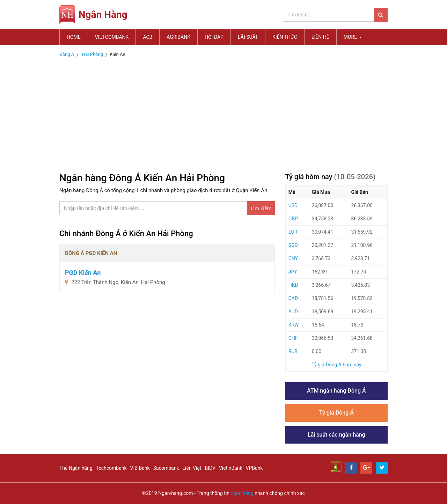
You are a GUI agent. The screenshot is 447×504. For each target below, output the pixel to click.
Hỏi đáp (214, 37)
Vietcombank (112, 37)
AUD (293, 312)
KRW (294, 325)
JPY (293, 272)
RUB (293, 351)
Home (74, 37)
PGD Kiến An (83, 273)
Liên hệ (320, 37)
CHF (293, 338)
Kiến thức (285, 37)
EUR (293, 232)
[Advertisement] (223, 113)
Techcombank (111, 468)
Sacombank (166, 468)
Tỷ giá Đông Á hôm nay (336, 365)
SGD (293, 245)
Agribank (178, 37)
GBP (293, 219)
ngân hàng (242, 493)
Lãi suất (248, 37)
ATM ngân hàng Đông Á (336, 391)
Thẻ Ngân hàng (76, 468)
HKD (293, 285)
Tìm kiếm (261, 208)
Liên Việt (192, 468)
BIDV (210, 468)
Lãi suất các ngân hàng (336, 435)
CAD (293, 298)
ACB (148, 37)
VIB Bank (140, 468)
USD (293, 205)
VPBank (254, 468)
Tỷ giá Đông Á (336, 413)
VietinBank (231, 468)
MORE (353, 37)
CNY (293, 258)
